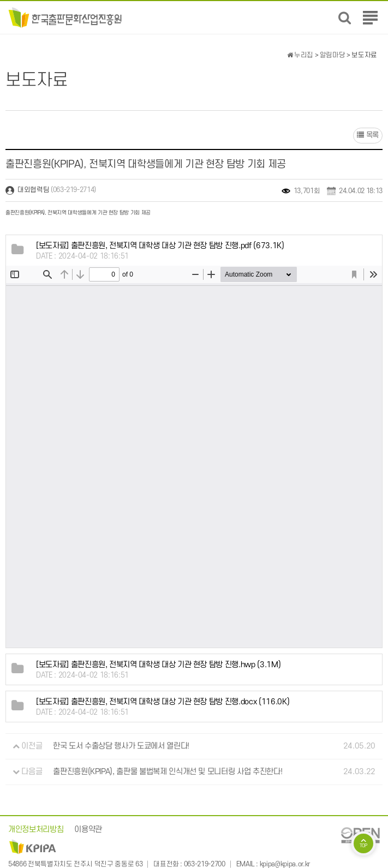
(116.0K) (163, 702)
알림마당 (333, 55)
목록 (368, 135)
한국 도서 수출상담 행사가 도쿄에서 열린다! (121, 746)
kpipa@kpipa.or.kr (285, 864)
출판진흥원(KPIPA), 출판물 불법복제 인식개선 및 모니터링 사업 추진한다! (168, 772)
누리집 (300, 55)
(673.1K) (160, 246)
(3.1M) (158, 665)
